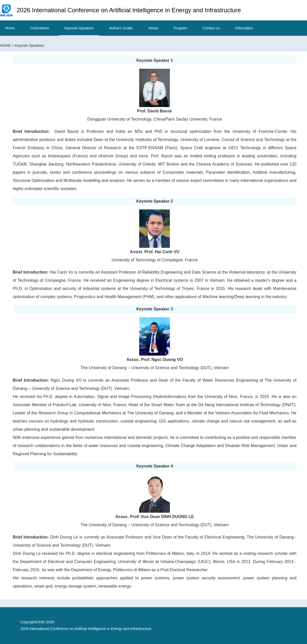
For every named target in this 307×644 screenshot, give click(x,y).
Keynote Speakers (79, 28)
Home (10, 28)
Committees (40, 28)
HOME (5, 45)
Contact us (211, 28)
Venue (153, 28)
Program (180, 28)
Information (244, 28)
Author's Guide (121, 28)
